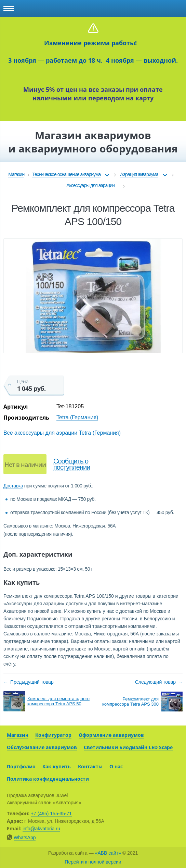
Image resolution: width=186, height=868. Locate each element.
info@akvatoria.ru (41, 829)
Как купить (57, 766)
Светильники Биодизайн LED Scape (128, 747)
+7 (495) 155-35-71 (51, 814)
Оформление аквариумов (111, 735)
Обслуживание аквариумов (42, 747)
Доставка (13, 486)
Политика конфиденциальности (48, 779)
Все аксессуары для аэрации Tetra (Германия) (62, 433)
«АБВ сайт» (108, 853)
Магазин (18, 735)
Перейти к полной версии (93, 862)
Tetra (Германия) (77, 417)
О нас (116, 766)
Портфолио (21, 766)
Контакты (90, 766)
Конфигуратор (53, 735)
